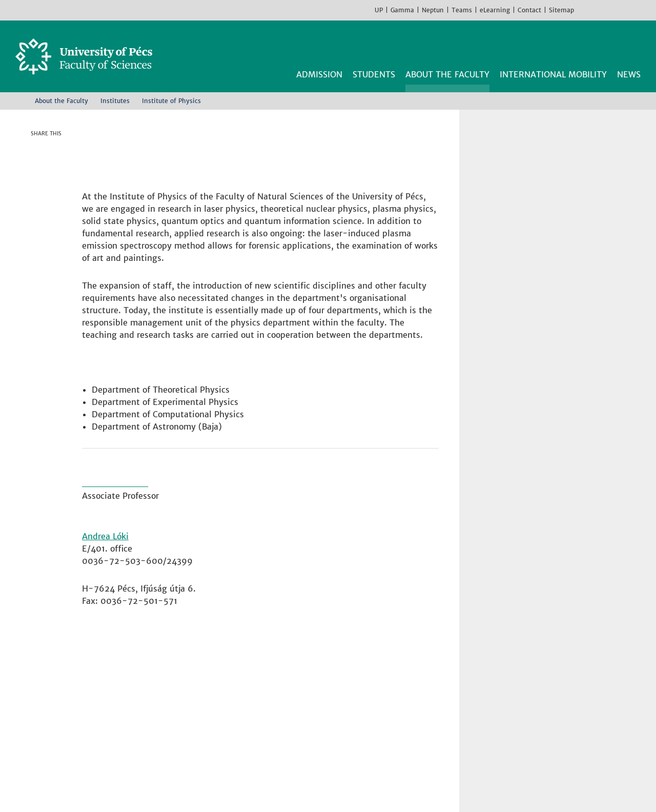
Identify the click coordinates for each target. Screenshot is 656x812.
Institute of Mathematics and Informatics (360, 710)
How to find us (124, 735)
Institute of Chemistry (322, 686)
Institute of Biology (317, 674)
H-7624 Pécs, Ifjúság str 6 (148, 698)
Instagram (600, 10)
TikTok (630, 10)
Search (634, 45)
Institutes (115, 101)
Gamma (402, 10)
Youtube (615, 10)
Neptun (433, 10)
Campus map (120, 747)
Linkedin (54, 189)
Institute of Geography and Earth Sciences (362, 698)
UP (379, 10)
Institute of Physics (316, 723)
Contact (529, 10)
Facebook (584, 10)
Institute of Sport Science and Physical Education (376, 735)
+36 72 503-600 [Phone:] (129, 710)
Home (19, 100)
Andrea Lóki (105, 540)
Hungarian (646, 10)
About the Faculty (61, 101)
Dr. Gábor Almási (117, 488)
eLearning (495, 10)
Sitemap (561, 10)
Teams (462, 10)
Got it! (562, 786)
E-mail (54, 210)
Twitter (54, 169)
